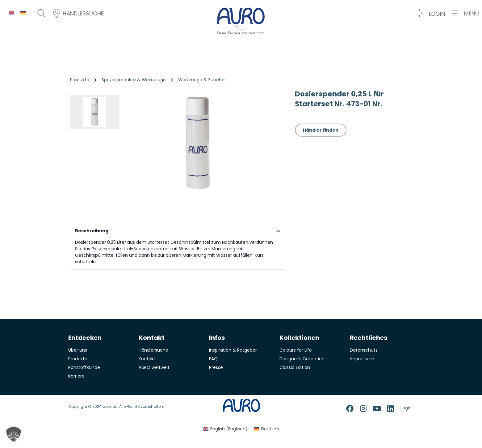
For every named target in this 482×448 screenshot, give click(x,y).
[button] (466, 13)
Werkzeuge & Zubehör (202, 80)
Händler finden (321, 130)
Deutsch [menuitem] (270, 432)
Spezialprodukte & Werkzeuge (134, 80)
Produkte (80, 80)
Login (406, 411)
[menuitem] (11, 13)
